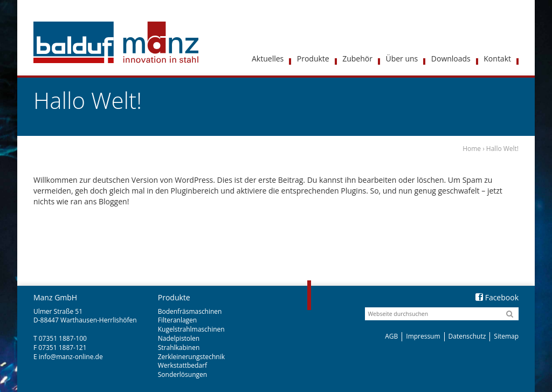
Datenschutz (467, 336)
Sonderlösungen (182, 374)
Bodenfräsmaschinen (190, 311)
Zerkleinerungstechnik (191, 357)
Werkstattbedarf (182, 365)
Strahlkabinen (179, 348)
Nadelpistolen (179, 338)
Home (472, 149)
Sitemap (506, 336)
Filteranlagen (177, 320)
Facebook (497, 297)
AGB (391, 336)
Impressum (423, 336)
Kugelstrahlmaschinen (191, 329)
